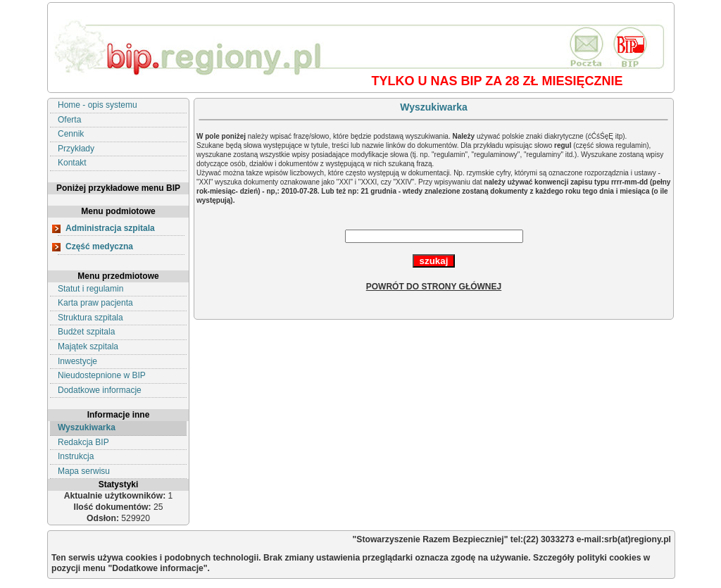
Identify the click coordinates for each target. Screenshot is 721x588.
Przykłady (76, 149)
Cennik (71, 134)
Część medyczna (99, 246)
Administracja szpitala (110, 228)
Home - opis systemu (98, 105)
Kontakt (72, 163)
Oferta (69, 120)
